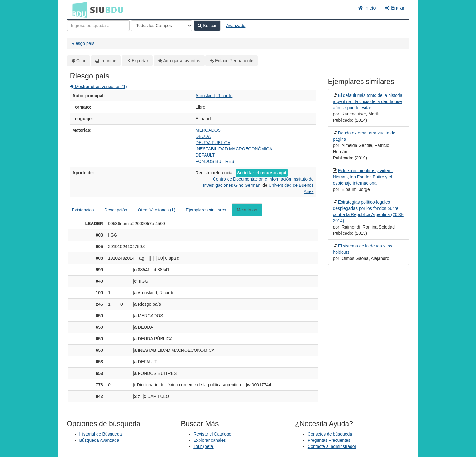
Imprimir (108, 61)
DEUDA (203, 136)
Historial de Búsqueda (101, 434)
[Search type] (162, 26)
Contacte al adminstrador (332, 446)
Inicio (367, 8)
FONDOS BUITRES (215, 161)
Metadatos (247, 210)
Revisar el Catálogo (212, 434)
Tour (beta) (204, 446)
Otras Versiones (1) (156, 210)
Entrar (395, 8)
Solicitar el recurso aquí (262, 173)
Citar (81, 61)
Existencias (83, 210)
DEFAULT (205, 155)
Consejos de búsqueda (330, 434)
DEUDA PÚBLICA (213, 143)
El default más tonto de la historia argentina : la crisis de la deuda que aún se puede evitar (368, 101)
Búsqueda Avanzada (99, 440)
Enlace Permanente (234, 61)
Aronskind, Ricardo (214, 96)
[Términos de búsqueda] (98, 26)
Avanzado (236, 26)
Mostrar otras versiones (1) (99, 87)
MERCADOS (208, 130)
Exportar (140, 61)
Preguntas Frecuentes (329, 440)
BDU (78, 10)
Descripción (116, 210)
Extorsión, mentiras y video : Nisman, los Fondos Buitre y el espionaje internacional (363, 177)
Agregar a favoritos (181, 61)
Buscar (207, 26)
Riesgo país (83, 43)
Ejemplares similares (206, 210)
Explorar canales (210, 440)
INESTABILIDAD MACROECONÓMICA (234, 149)
